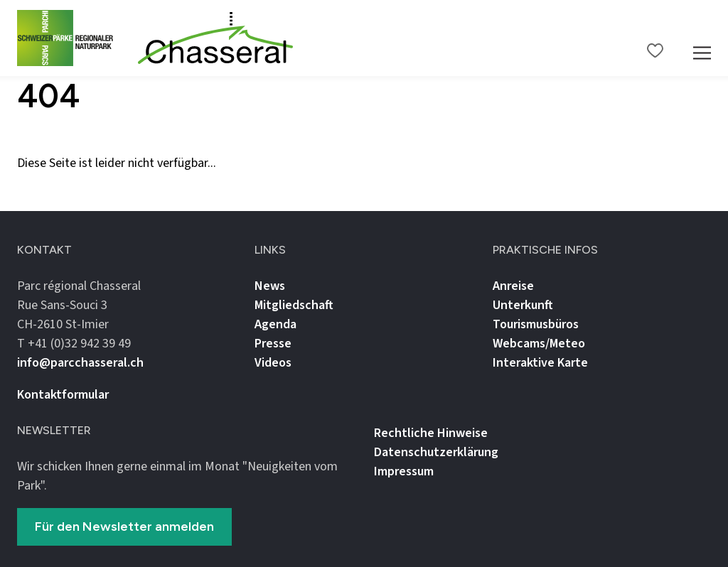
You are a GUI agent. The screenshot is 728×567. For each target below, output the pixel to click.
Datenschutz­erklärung (436, 452)
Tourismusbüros (536, 324)
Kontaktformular (63, 395)
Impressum (404, 471)
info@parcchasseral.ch (80, 363)
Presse (273, 344)
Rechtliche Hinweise (431, 433)
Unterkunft (523, 305)
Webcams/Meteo (539, 344)
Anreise (513, 286)
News (270, 286)
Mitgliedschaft (294, 305)
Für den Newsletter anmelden (124, 526)
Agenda (275, 324)
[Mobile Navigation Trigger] (702, 38)
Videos (273, 363)
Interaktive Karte (540, 363)
